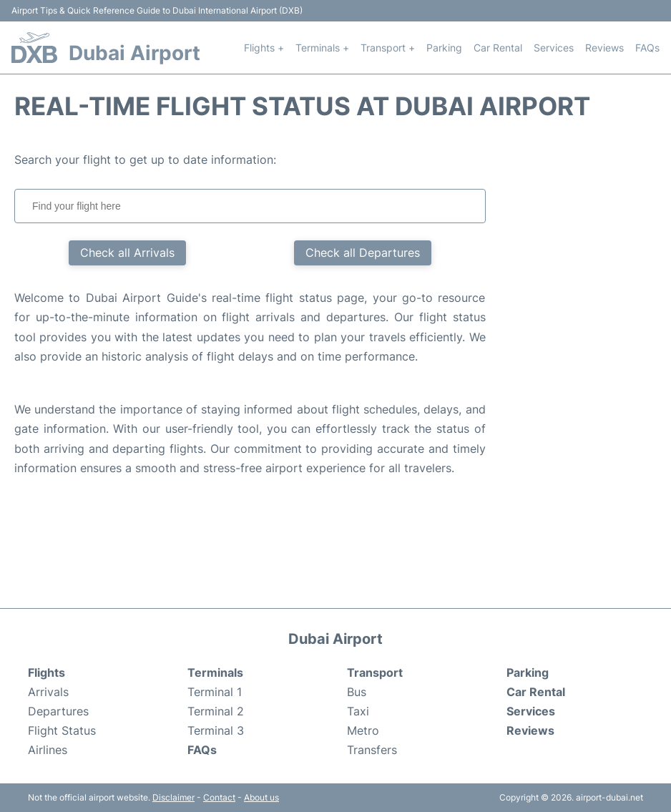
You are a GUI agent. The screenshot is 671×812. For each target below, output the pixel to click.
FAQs (647, 48)
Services (554, 48)
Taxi (358, 711)
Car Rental (498, 48)
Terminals (215, 672)
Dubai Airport (134, 53)
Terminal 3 (216, 730)
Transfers (372, 750)
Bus (357, 692)
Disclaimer (173, 797)
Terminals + (322, 48)
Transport (375, 672)
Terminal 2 (216, 711)
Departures (58, 711)
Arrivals (48, 692)
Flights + (264, 48)
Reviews (604, 48)
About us (261, 797)
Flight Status (62, 730)
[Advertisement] (593, 365)
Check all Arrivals (127, 253)
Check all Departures (363, 253)
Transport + (388, 48)
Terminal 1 (215, 692)
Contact (219, 797)
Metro (363, 730)
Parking (444, 48)
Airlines (48, 750)
